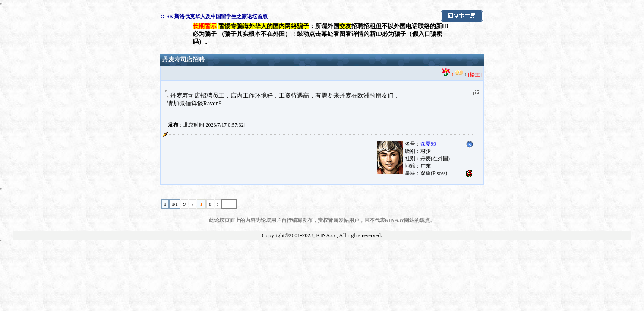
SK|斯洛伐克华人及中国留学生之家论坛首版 (217, 16)
